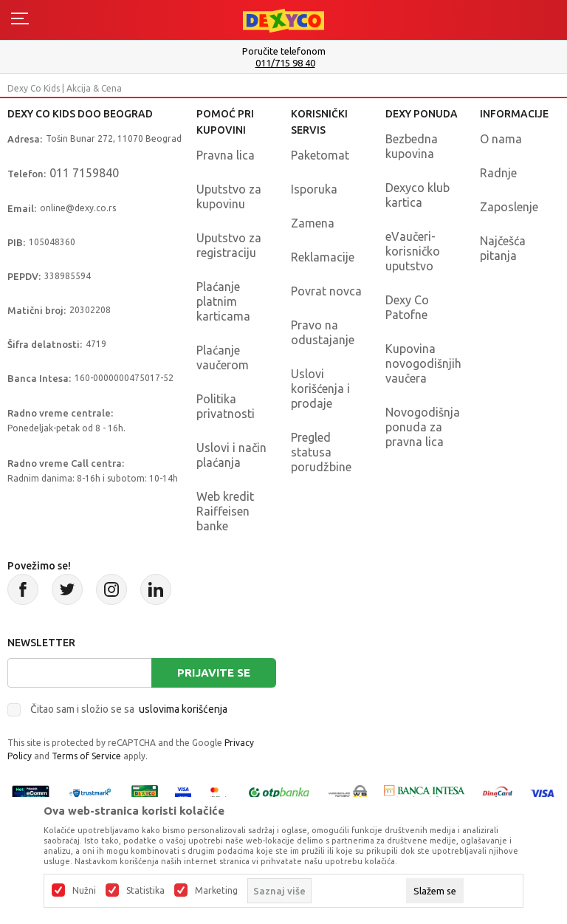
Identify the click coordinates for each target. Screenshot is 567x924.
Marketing (216, 891)
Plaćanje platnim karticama (223, 301)
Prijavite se (214, 673)
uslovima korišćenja (183, 709)
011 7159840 (84, 173)
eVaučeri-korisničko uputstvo (413, 251)
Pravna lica (226, 155)
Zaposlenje (509, 207)
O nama (501, 139)
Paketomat (320, 155)
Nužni (84, 891)
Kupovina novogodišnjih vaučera (423, 363)
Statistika (145, 891)
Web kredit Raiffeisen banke (225, 511)
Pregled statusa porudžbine (321, 452)
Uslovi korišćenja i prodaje (320, 389)
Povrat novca (326, 291)
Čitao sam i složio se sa (129, 709)
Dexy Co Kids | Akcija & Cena (65, 88)
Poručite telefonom (284, 51)
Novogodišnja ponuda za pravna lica (423, 427)
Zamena (313, 223)
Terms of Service (86, 756)
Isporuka (314, 189)
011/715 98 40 (285, 63)
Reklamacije (323, 257)
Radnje (498, 173)
